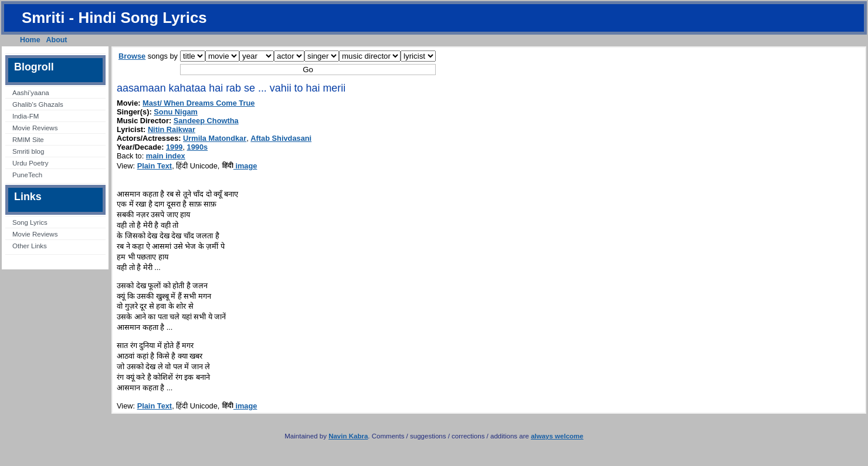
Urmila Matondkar (215, 138)
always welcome (557, 436)
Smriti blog (28, 151)
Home (30, 40)
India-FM (26, 116)
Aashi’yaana (31, 93)
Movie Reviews (35, 128)
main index (166, 156)
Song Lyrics (30, 222)
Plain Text (155, 166)
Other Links (30, 246)
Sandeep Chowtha (206, 121)
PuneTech (27, 175)
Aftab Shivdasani (281, 138)
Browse (132, 56)
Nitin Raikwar (172, 129)
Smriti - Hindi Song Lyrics (114, 18)
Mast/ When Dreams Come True (199, 103)
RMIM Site (28, 140)
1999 (174, 147)
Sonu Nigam (176, 112)
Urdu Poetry (30, 163)
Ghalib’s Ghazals (38, 104)
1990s (198, 147)
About (57, 40)
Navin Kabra (348, 436)
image (240, 166)
